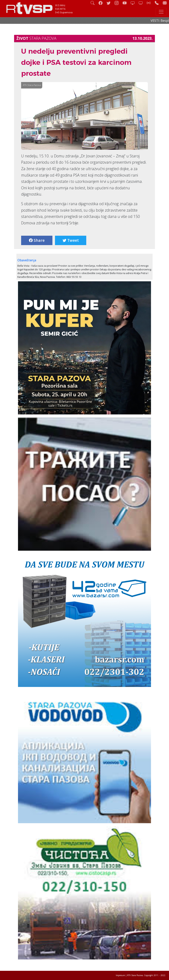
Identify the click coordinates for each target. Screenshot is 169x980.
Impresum (120, 975)
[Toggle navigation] (161, 12)
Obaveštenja (27, 260)
